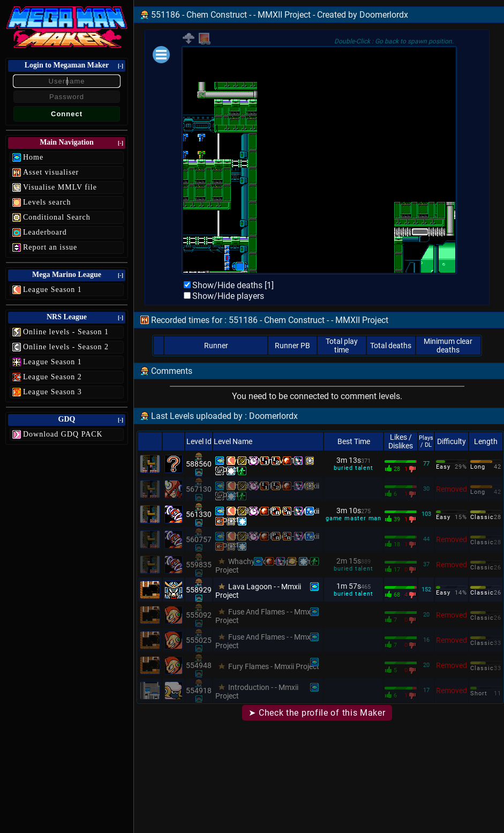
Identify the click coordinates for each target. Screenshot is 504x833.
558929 (199, 590)
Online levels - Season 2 (66, 347)
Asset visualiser (51, 172)
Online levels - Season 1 (66, 332)
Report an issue (50, 247)
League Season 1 (52, 290)
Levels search (47, 202)
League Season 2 (52, 377)
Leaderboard (45, 232)
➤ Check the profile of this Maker (317, 713)
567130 (199, 489)
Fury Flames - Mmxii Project (274, 666)
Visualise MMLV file (60, 187)
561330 (199, 514)
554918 (199, 691)
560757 (199, 539)
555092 (199, 615)
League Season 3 (52, 392)
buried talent (353, 468)
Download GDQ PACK (63, 434)
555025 (199, 640)
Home (33, 157)
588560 (199, 464)
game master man (353, 518)
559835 (199, 565)
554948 (199, 665)
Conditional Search (57, 217)
